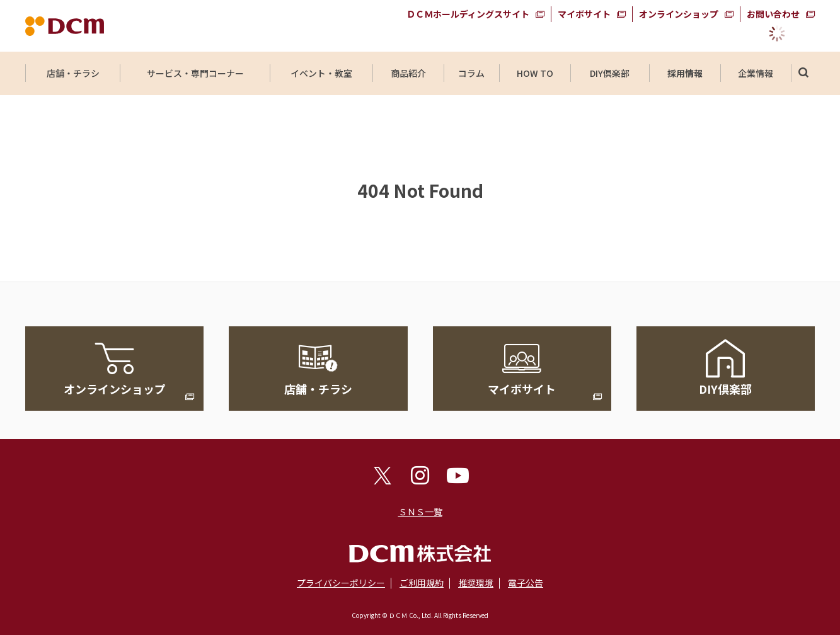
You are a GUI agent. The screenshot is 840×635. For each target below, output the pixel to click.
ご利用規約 (422, 583)
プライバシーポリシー (341, 583)
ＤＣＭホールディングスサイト (468, 14)
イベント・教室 (321, 73)
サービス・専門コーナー (195, 73)
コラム (471, 73)
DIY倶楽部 (610, 73)
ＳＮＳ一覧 (420, 512)
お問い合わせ (773, 14)
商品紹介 (408, 73)
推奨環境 (476, 583)
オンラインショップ (679, 14)
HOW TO (535, 73)
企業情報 (756, 73)
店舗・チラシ (73, 73)
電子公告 (526, 583)
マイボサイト (584, 14)
